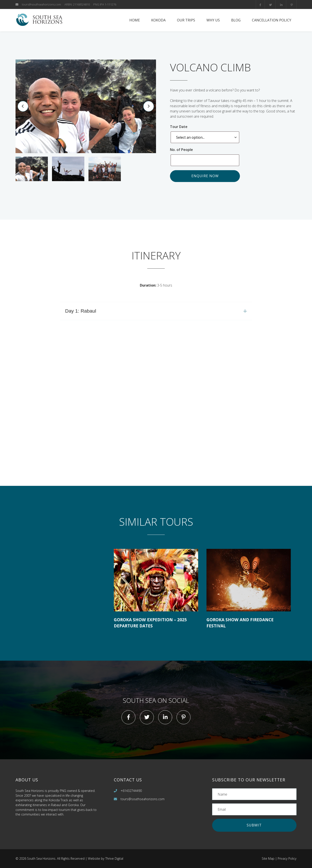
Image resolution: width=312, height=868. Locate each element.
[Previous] (23, 106)
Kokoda (158, 20)
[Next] (149, 106)
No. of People (182, 150)
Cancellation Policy (272, 20)
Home (135, 20)
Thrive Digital (114, 858)
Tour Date (180, 127)
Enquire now (205, 176)
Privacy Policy (287, 858)
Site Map (268, 858)
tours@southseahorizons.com (41, 4)
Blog (236, 20)
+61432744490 (131, 791)
